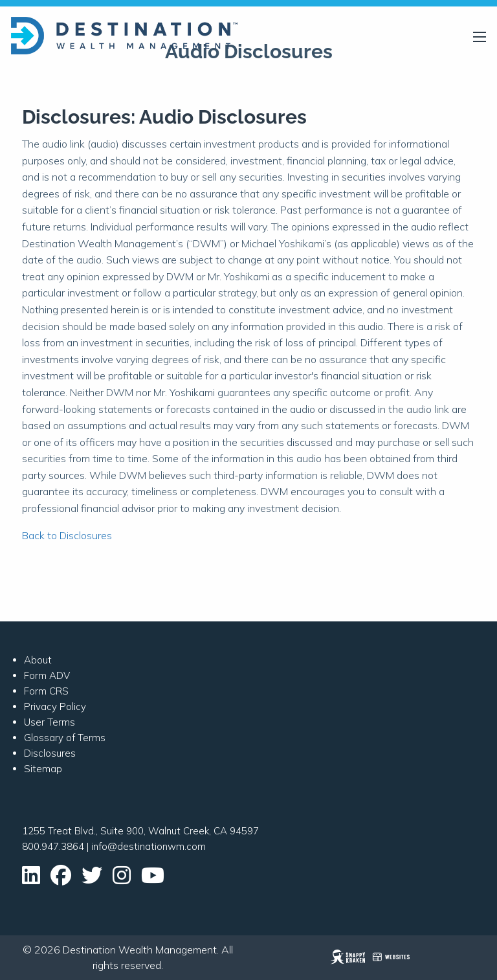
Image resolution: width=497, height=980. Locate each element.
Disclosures (50, 753)
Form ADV (47, 675)
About (38, 660)
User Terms (50, 722)
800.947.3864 (53, 846)
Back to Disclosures (67, 535)
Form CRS (46, 691)
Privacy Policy (55, 707)
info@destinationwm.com (149, 846)
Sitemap (43, 769)
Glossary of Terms (65, 738)
